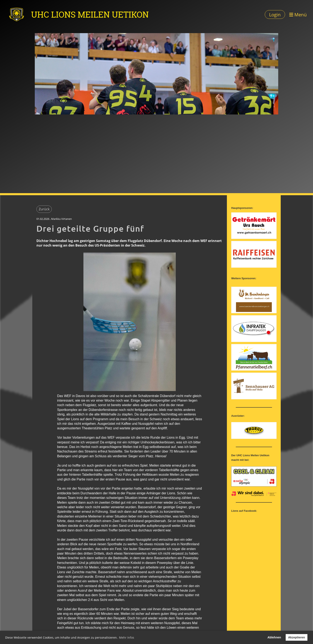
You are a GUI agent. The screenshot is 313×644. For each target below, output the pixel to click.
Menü (298, 14)
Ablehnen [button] (274, 637)
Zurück (44, 209)
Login (275, 14)
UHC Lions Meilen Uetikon (90, 14)
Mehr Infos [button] (127, 637)
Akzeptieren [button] (297, 637)
